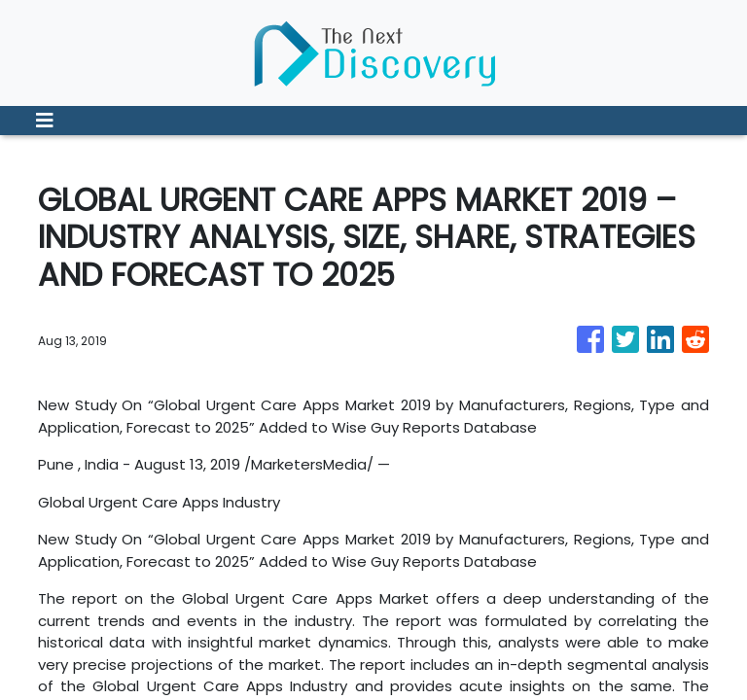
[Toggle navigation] (45, 121)
